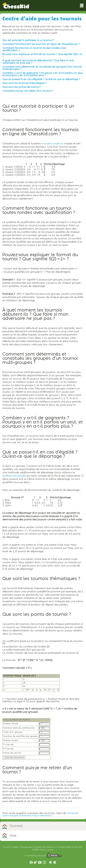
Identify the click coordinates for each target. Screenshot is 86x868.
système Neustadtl (14, 476)
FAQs (43, 850)
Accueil (7, 847)
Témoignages (27, 847)
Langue (15, 847)
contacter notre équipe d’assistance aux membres (40, 814)
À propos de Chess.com (45, 847)
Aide (13, 836)
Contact (50, 850)
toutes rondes (52, 144)
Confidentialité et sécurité (70, 847)
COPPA (36, 850)
